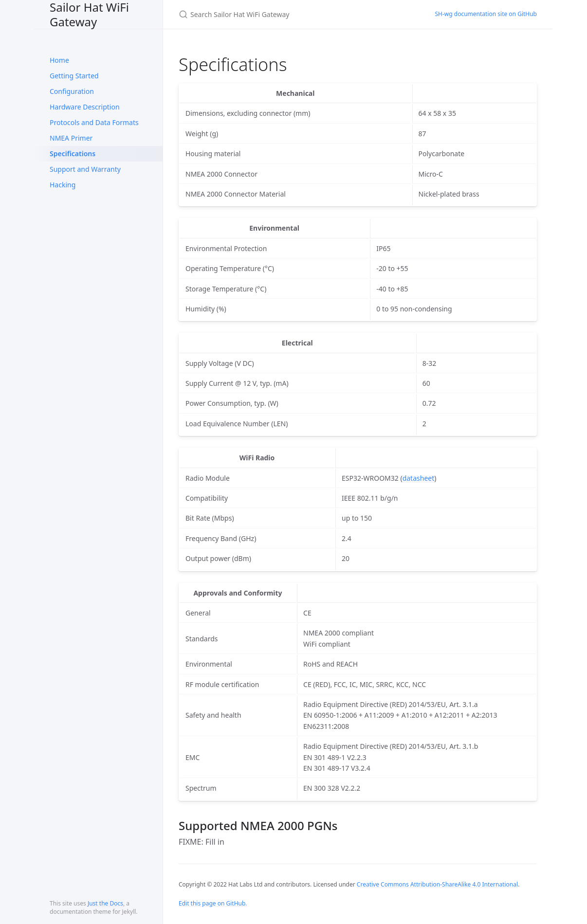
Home (59, 60)
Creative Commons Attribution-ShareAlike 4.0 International (437, 884)
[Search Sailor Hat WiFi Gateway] (293, 14)
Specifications (73, 154)
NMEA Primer (71, 138)
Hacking (63, 185)
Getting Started (74, 76)
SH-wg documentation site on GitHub (486, 14)
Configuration (72, 91)
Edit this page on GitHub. (213, 903)
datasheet (419, 478)
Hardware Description (85, 107)
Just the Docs (105, 903)
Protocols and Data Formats (94, 122)
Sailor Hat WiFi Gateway (89, 14)
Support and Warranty (85, 169)
